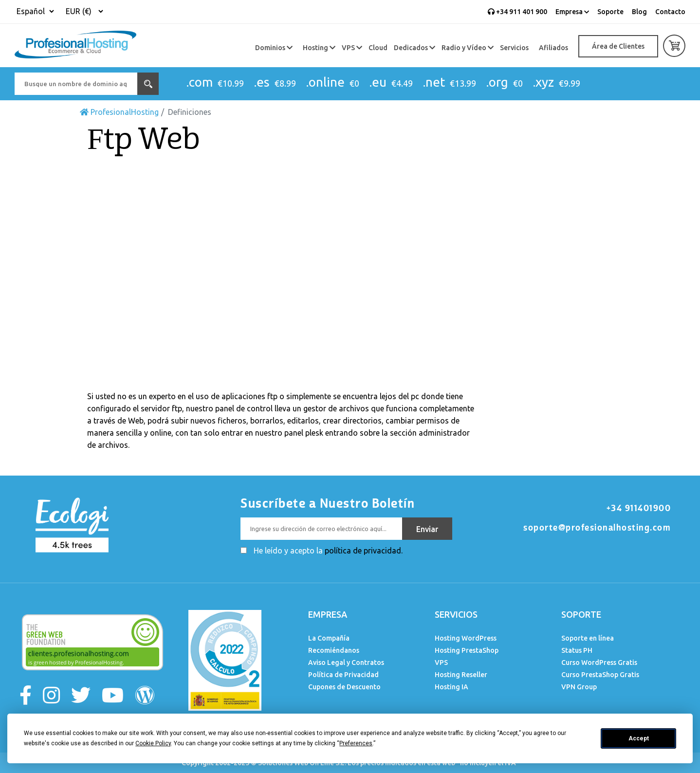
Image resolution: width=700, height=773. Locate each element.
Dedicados (414, 48)
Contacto (670, 12)
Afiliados (553, 48)
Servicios (514, 48)
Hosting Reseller (461, 675)
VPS (352, 48)
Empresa (572, 12)
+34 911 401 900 (517, 12)
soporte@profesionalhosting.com (597, 528)
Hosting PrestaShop (467, 650)
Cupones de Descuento (344, 687)
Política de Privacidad (343, 675)
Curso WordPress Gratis (599, 663)
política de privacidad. (364, 551)
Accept (639, 738)
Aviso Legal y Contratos (346, 663)
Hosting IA (451, 687)
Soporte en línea (588, 638)
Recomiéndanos (334, 650)
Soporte (610, 12)
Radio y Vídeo (468, 48)
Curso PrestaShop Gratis (600, 675)
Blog (639, 12)
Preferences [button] (356, 743)
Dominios (274, 48)
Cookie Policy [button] (153, 743)
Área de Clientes (618, 46)
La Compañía (329, 638)
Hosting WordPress (466, 638)
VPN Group (579, 687)
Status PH (577, 650)
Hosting (319, 48)
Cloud (378, 48)
